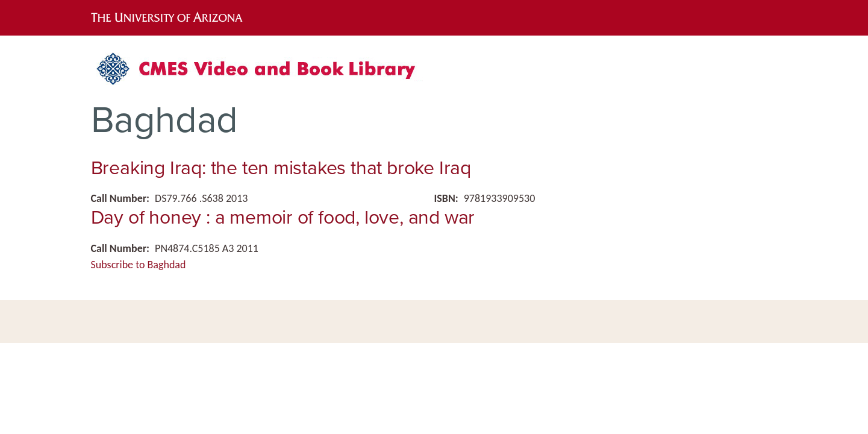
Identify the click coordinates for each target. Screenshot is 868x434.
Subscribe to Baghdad (139, 265)
